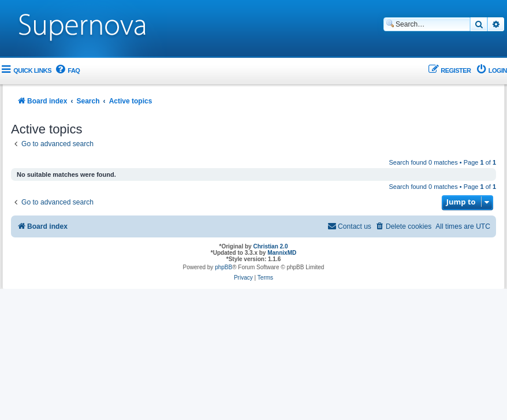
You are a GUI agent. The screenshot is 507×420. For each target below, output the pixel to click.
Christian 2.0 (270, 246)
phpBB (223, 267)
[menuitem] (67, 71)
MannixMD (282, 253)
